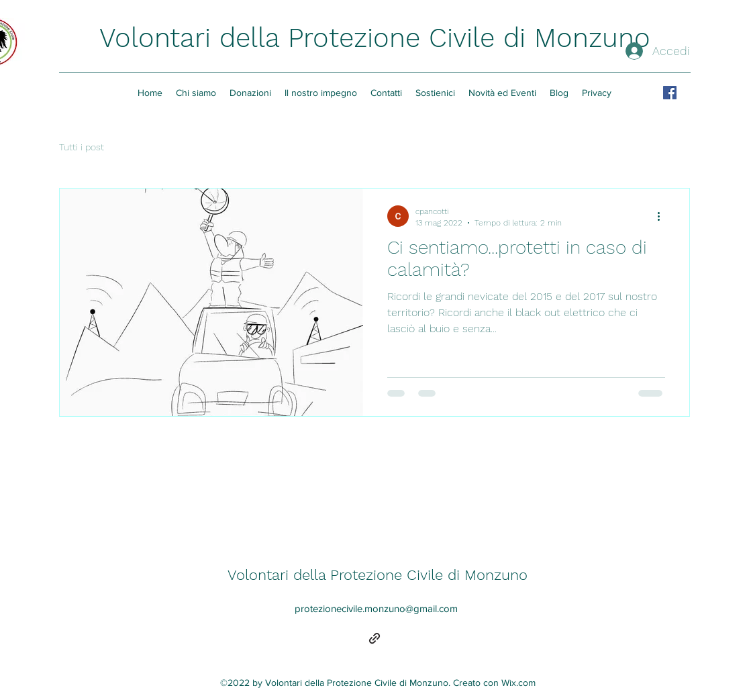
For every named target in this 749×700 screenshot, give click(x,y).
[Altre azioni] (663, 216)
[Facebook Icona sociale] (670, 93)
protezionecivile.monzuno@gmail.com (376, 608)
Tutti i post (82, 147)
